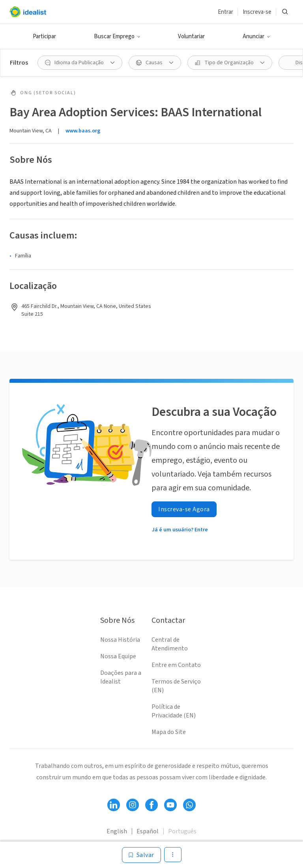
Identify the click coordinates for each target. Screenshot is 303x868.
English (117, 831)
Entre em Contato (176, 665)
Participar (44, 36)
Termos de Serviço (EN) (176, 686)
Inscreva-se (257, 12)
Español (148, 831)
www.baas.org (83, 131)
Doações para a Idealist (121, 677)
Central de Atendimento (170, 644)
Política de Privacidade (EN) (174, 711)
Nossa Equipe (118, 656)
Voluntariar (191, 36)
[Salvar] (141, 855)
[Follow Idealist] (114, 805)
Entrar (225, 12)
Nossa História (120, 640)
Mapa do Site (169, 732)
